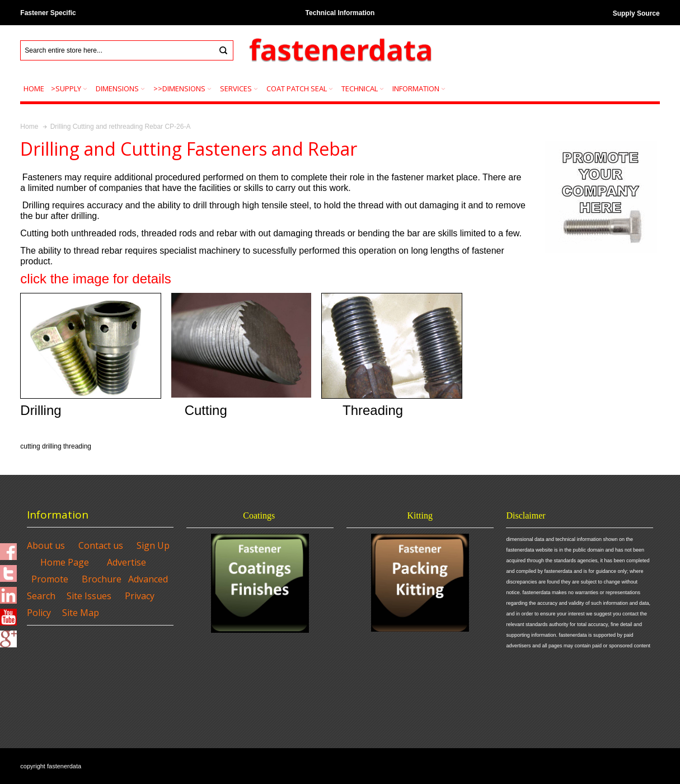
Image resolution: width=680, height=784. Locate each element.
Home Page (65, 562)
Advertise (126, 562)
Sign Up (153, 545)
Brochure (102, 579)
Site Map (81, 613)
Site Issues (89, 596)
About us (46, 545)
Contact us (101, 545)
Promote (50, 579)
